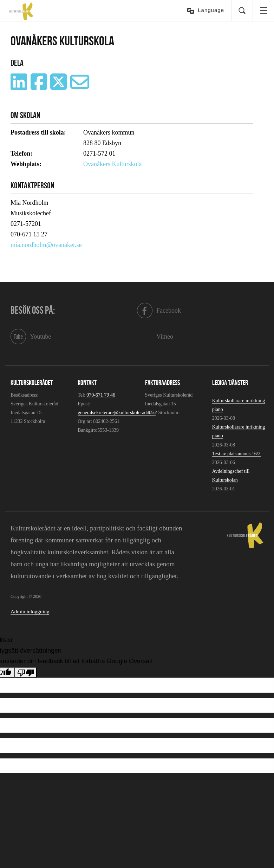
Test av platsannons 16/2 (236, 454)
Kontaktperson (32, 185)
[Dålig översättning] (26, 672)
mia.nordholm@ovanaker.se (46, 245)
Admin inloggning (30, 612)
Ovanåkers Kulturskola (112, 164)
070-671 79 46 (101, 395)
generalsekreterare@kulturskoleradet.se (117, 413)
